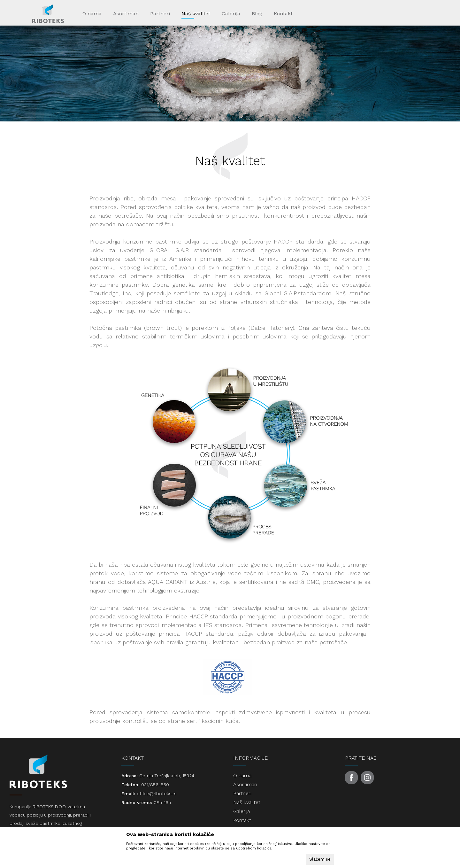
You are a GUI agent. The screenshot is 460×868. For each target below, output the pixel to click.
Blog (257, 14)
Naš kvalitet (196, 14)
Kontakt (283, 14)
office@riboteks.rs (157, 794)
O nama (92, 14)
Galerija (231, 14)
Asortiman (126, 14)
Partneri (160, 14)
